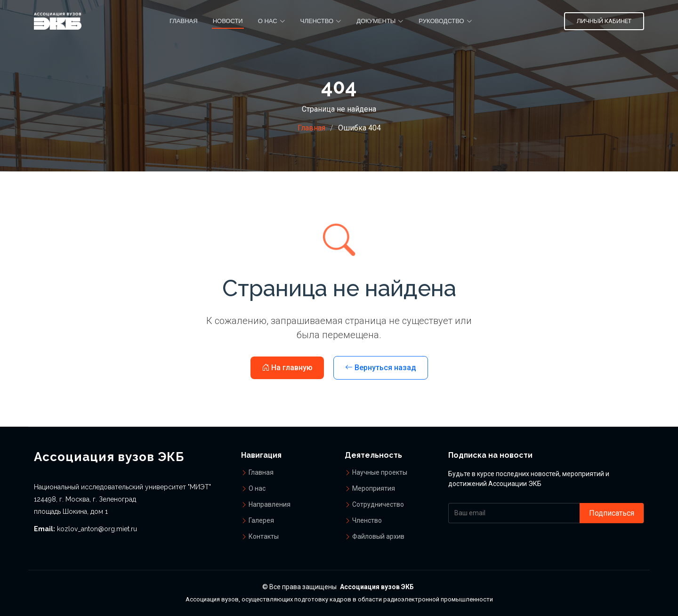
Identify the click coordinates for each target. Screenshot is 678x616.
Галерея (261, 520)
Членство (367, 520)
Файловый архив (378, 536)
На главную (287, 368)
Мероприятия (374, 488)
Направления (270, 504)
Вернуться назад (381, 368)
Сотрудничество (378, 504)
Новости (228, 21)
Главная (184, 21)
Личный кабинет (604, 21)
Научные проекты (380, 472)
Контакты (264, 536)
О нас (257, 488)
